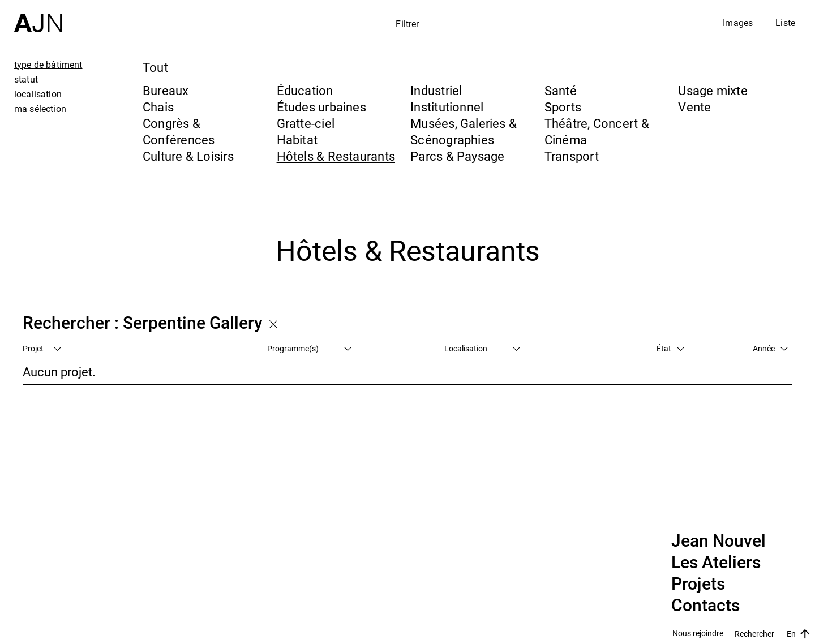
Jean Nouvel (719, 541)
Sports (563, 107)
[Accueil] (38, 16)
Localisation (482, 348)
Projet (42, 348)
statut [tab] (26, 79)
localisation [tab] (38, 94)
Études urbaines (321, 107)
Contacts (705, 606)
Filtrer (407, 24)
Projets (698, 584)
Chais (158, 107)
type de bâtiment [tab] (48, 65)
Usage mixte (713, 90)
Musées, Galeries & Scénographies (464, 131)
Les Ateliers (716, 563)
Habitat (297, 139)
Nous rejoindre (698, 634)
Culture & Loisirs (188, 156)
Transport (572, 156)
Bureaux (166, 90)
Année (770, 348)
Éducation (305, 90)
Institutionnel (447, 107)
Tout (155, 67)
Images (738, 23)
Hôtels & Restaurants (336, 156)
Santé (561, 90)
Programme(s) (309, 348)
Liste (785, 23)
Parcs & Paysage (457, 156)
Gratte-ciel (306, 123)
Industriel (436, 90)
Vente (694, 107)
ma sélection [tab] (40, 109)
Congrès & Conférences (179, 131)
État (670, 348)
